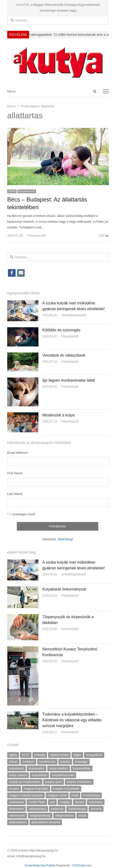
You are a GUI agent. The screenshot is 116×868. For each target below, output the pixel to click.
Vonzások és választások (64, 355)
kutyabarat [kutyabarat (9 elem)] (16, 768)
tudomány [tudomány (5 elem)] (96, 802)
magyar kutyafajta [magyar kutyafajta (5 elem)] (36, 789)
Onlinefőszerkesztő (73, 315)
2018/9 (12, 191)
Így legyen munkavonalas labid (69, 380)
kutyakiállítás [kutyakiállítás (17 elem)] (82, 768)
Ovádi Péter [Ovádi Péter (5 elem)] (37, 802)
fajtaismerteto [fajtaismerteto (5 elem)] (59, 755)
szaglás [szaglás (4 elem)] (65, 802)
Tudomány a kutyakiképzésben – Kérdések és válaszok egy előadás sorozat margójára (72, 720)
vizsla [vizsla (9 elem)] (82, 815)
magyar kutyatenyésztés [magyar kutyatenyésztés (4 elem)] (26, 795)
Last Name (15, 494)
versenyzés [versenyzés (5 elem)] (17, 815)
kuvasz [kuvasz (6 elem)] (14, 789)
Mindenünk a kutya (58, 415)
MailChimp (65, 539)
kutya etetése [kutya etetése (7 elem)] (58, 768)
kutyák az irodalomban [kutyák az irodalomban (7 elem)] (25, 782)
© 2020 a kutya (18, 850)
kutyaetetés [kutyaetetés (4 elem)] (37, 768)
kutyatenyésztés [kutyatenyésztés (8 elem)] (63, 775)
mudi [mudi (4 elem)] (75, 795)
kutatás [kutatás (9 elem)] (65, 762)
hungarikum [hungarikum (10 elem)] (94, 755)
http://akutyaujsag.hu (43, 850)
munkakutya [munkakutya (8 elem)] (92, 795)
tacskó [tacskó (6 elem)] (79, 802)
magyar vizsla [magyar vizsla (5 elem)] (57, 795)
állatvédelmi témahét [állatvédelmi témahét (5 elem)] (46, 822)
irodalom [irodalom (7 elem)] (28, 762)
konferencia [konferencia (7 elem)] (47, 762)
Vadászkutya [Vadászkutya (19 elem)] (77, 809)
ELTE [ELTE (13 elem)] (26, 755)
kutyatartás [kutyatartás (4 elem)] (39, 775)
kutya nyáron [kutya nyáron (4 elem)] (18, 775)
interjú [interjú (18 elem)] (13, 762)
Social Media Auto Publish (40, 865)
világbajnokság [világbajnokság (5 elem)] (40, 815)
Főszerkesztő (37, 236)
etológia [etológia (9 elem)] (40, 755)
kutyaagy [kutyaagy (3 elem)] (81, 762)
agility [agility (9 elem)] (13, 755)
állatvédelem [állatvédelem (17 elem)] (18, 822)
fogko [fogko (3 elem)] (77, 755)
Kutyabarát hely (27, 191)
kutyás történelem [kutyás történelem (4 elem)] (79, 782)
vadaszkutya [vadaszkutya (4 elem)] (37, 809)
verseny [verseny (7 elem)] (96, 809)
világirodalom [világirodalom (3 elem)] (64, 815)
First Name (15, 473)
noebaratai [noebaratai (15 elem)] (16, 802)
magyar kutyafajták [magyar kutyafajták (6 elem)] (66, 789)
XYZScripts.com (82, 865)
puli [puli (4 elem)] (52, 802)
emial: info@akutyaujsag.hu (26, 856)
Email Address (18, 453)
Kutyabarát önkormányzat (64, 589)
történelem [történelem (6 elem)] (16, 809)
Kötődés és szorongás (61, 330)
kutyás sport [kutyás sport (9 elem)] (54, 782)
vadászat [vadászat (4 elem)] (57, 809)
